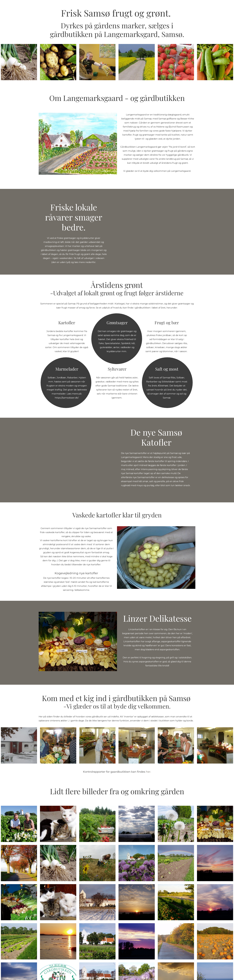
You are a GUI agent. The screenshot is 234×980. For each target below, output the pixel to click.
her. (148, 772)
